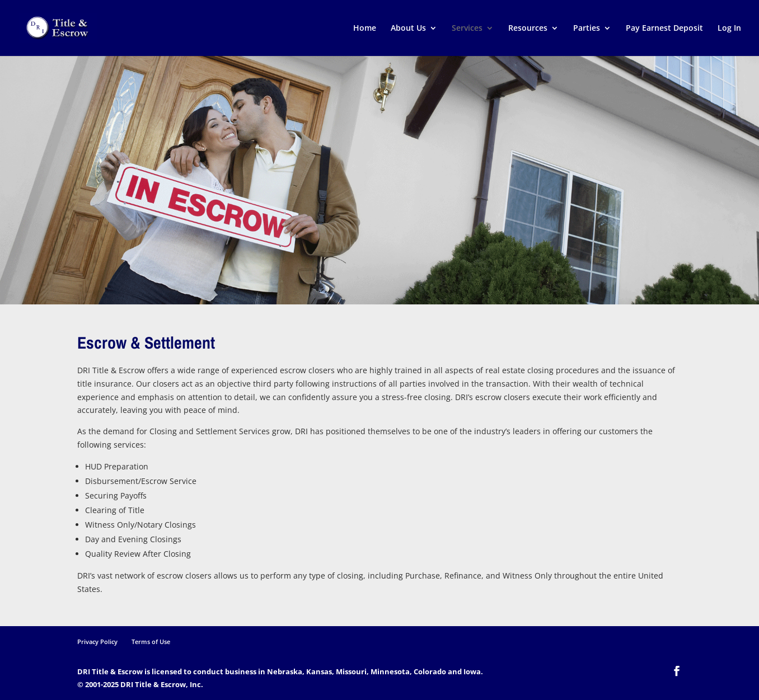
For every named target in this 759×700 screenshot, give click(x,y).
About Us (408, 29)
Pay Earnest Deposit (664, 29)
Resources (528, 29)
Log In (729, 29)
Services (467, 29)
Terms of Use (151, 642)
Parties (587, 29)
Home (365, 29)
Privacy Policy (97, 642)
